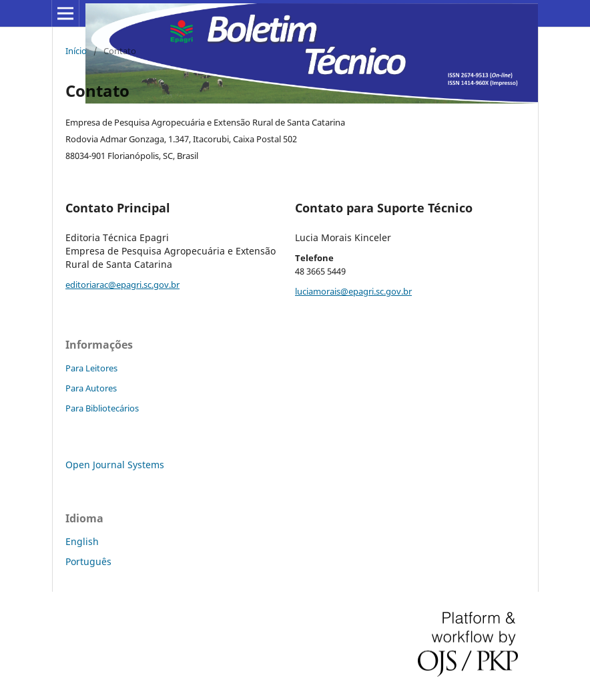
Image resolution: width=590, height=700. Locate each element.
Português (88, 561)
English (82, 541)
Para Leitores (91, 368)
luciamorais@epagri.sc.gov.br (353, 291)
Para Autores (91, 388)
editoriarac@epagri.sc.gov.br (122, 285)
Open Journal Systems (115, 465)
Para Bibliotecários (102, 408)
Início (76, 51)
